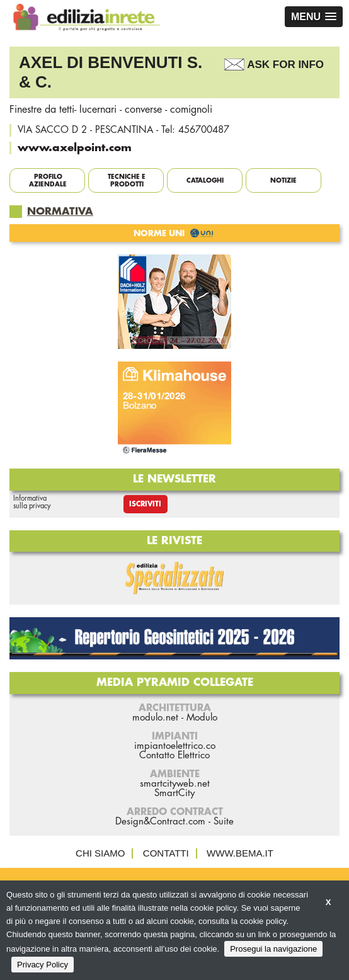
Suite (224, 822)
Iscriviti (145, 504)
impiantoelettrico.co (175, 746)
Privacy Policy (43, 965)
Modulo (202, 718)
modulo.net (155, 718)
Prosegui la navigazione (273, 949)
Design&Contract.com (160, 822)
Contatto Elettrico (174, 755)
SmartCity (174, 793)
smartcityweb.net (175, 784)
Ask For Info (285, 65)
